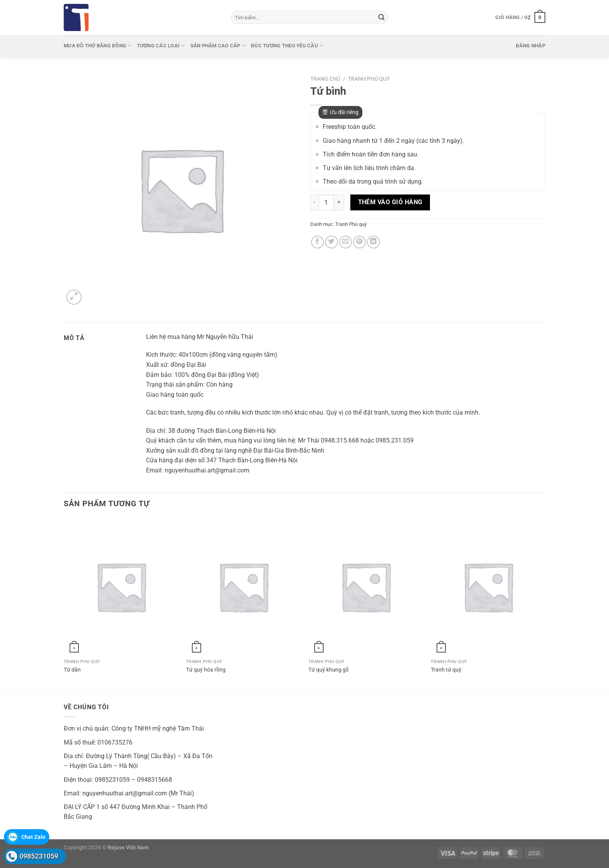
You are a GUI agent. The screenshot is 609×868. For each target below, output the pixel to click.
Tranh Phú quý (369, 79)
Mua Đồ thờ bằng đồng (98, 46)
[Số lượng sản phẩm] (326, 202)
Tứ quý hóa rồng (206, 670)
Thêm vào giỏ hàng (390, 202)
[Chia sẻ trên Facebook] (318, 242)
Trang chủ (325, 79)
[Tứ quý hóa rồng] (243, 587)
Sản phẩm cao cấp (218, 46)
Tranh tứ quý (446, 670)
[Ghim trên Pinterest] (359, 242)
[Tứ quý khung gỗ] (366, 587)
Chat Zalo (33, 837)
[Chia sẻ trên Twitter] (331, 242)
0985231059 (39, 856)
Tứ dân (72, 670)
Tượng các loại (161, 46)
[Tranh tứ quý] (488, 587)
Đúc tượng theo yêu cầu (287, 46)
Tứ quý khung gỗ (329, 670)
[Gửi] (381, 17)
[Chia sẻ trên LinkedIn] (373, 242)
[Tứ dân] (121, 587)
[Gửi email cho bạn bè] (345, 242)
